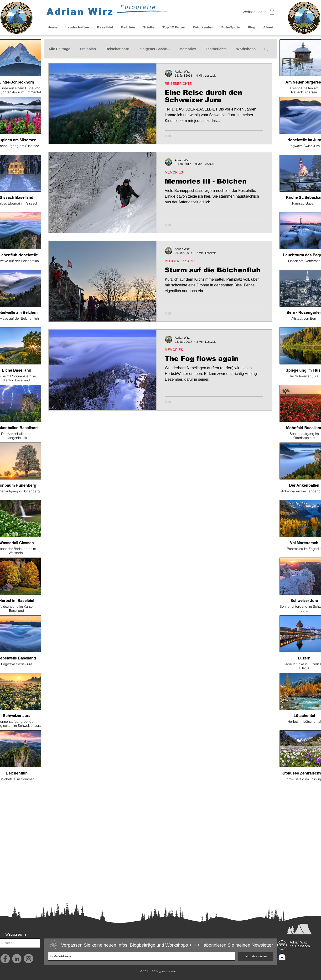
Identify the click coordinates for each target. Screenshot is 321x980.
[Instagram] (28, 959)
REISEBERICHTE (178, 84)
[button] (77, 27)
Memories (188, 49)
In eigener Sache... (154, 49)
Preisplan (88, 49)
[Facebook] (5, 959)
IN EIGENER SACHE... (182, 261)
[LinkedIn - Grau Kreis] (17, 959)
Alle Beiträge (59, 49)
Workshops (246, 49)
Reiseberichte (117, 49)
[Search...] (16, 943)
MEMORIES (174, 172)
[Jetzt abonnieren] (256, 956)
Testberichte (216, 49)
